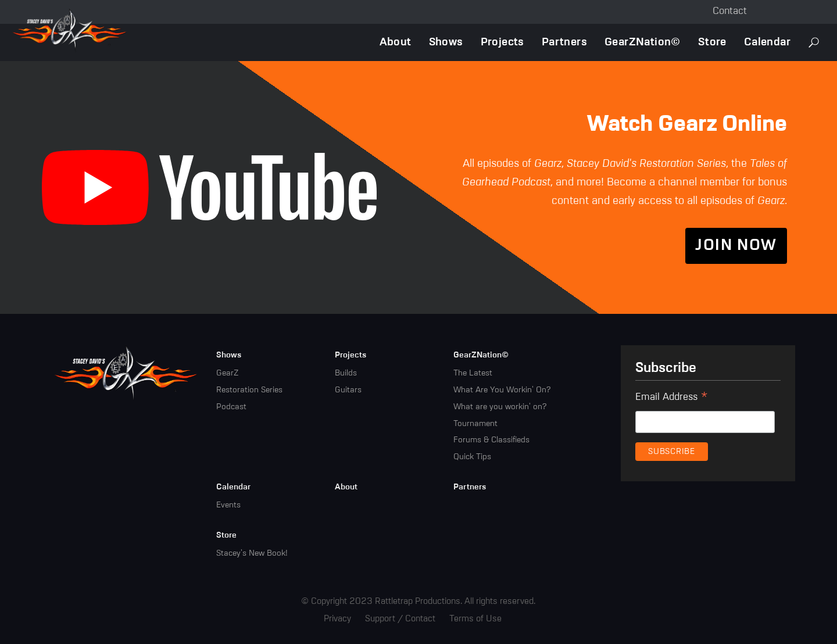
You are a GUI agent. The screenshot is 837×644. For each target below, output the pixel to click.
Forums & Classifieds (491, 440)
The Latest (473, 373)
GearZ (227, 373)
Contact (730, 11)
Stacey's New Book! (252, 553)
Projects (502, 42)
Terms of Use (475, 619)
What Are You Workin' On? (502, 390)
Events (228, 505)
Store (712, 42)
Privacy (337, 619)
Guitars (348, 390)
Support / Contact (400, 619)
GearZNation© (643, 42)
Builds (346, 373)
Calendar (767, 42)
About (396, 42)
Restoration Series (249, 390)
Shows (446, 42)
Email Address (672, 399)
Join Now (736, 246)
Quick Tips (472, 457)
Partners (564, 42)
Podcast (231, 407)
